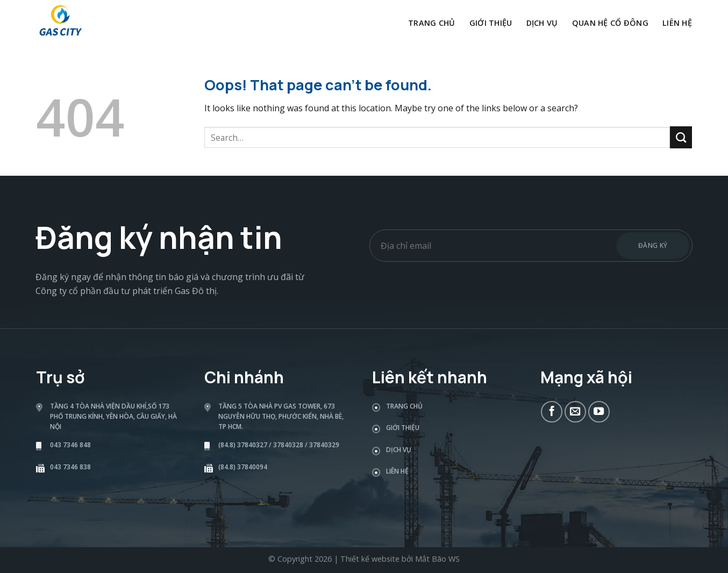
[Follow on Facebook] (552, 412)
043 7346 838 (70, 467)
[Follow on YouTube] (599, 412)
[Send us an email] (575, 412)
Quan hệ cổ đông (610, 23)
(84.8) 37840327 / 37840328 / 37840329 (279, 445)
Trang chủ (432, 23)
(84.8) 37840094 (243, 467)
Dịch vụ (542, 23)
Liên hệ (677, 23)
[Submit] (681, 137)
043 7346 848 (70, 445)
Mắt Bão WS (437, 559)
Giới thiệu (491, 23)
